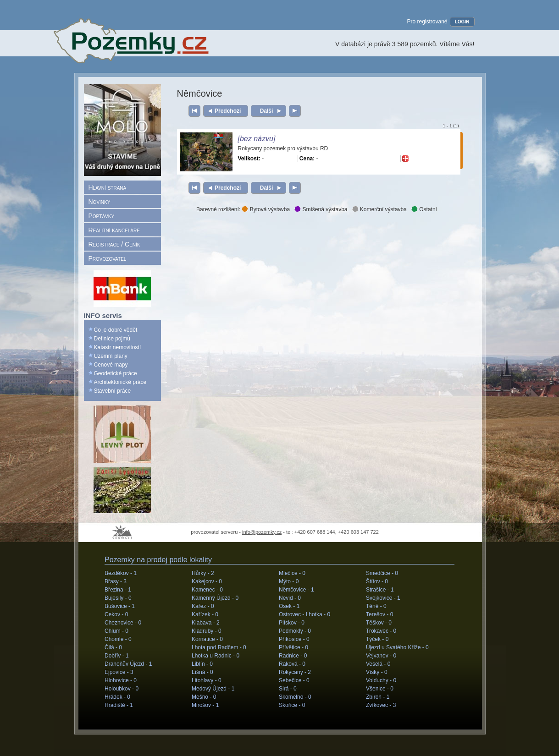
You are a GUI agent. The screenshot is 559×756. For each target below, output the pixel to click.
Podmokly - (295, 631)
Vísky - (377, 672)
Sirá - (288, 689)
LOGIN (462, 22)
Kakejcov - (207, 581)
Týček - (377, 639)
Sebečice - (294, 680)
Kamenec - (207, 590)
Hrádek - (117, 697)
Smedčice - (382, 573)
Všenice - (380, 689)
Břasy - (116, 581)
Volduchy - (381, 680)
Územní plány (111, 356)
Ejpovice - (119, 672)
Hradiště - (119, 705)
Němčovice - (296, 590)
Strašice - (380, 590)
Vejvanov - (381, 656)
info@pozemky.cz (262, 532)
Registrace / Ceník (114, 244)
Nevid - (290, 598)
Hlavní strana (108, 187)
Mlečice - (292, 573)
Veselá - (378, 664)
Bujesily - (118, 598)
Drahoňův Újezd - (128, 664)
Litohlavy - (207, 680)
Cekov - (116, 614)
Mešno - (204, 697)
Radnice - (293, 656)
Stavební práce (113, 391)
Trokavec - (381, 631)
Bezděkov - (121, 573)
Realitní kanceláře (114, 230)
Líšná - (202, 672)
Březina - (118, 590)
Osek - (289, 606)
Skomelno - (295, 697)
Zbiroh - (378, 697)
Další (266, 111)
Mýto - (289, 581)
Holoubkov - (122, 689)
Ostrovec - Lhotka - (304, 614)
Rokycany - (295, 672)
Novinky (100, 202)
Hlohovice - (121, 680)
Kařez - (203, 606)
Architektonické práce (120, 382)
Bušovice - (120, 606)
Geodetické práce (116, 373)
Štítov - (377, 581)
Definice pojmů (112, 339)
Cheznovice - (123, 623)
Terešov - (379, 614)
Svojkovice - (383, 598)
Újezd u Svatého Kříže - (397, 647)
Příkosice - (294, 639)
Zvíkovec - (381, 705)
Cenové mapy (111, 365)
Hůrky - (203, 573)
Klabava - (206, 623)
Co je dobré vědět (116, 330)
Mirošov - (205, 705)
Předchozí (228, 111)
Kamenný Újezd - (215, 598)
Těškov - (379, 623)
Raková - (292, 664)
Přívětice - (293, 647)
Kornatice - (207, 639)
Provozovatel (108, 258)
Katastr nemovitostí (118, 347)
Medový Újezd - (213, 689)
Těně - (376, 606)
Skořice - (292, 705)
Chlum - (116, 631)
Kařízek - (205, 614)
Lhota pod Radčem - (219, 647)
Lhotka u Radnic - (216, 656)
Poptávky (102, 216)
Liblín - (202, 664)
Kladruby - (207, 631)
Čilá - (113, 647)
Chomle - (118, 639)
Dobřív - (117, 656)
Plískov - (292, 623)
